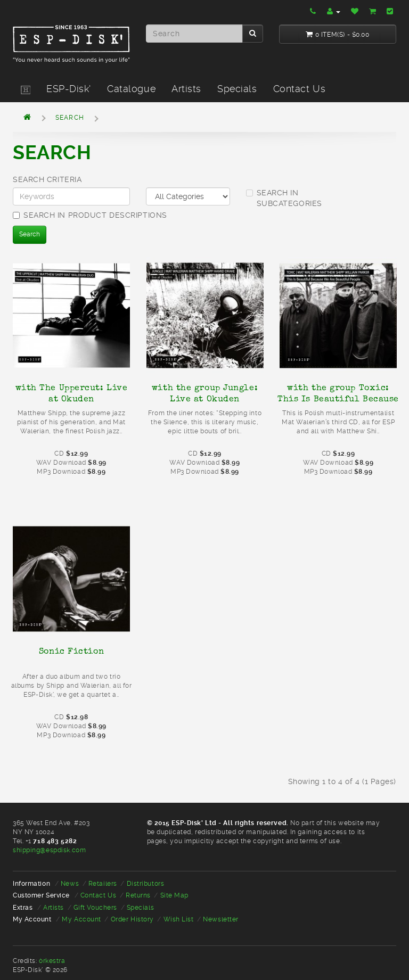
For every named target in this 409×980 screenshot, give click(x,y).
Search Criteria (47, 179)
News (70, 884)
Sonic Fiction (71, 651)
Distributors (146, 884)
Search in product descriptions (90, 215)
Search (70, 118)
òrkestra (52, 961)
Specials (237, 89)
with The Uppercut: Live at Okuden (72, 393)
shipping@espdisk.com (49, 850)
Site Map (174, 895)
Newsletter (221, 919)
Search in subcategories (284, 198)
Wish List (179, 919)
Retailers (103, 884)
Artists (186, 89)
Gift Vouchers (95, 908)
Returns (138, 895)
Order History (132, 919)
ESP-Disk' (69, 89)
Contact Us (300, 89)
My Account (81, 919)
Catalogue (131, 89)
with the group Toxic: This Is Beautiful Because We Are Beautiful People (338, 399)
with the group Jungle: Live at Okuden (205, 393)
